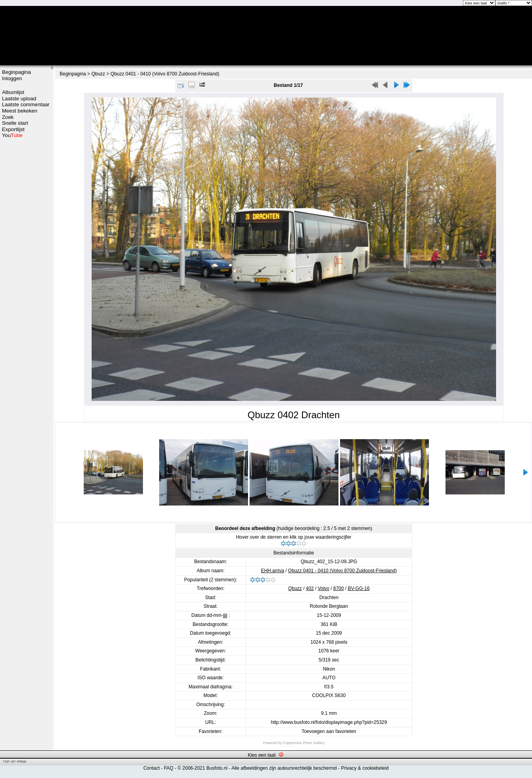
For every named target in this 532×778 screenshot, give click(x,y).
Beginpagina (16, 72)
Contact (151, 768)
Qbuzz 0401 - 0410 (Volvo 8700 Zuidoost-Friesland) (165, 74)
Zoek (8, 117)
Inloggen (12, 78)
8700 (339, 588)
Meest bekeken (20, 111)
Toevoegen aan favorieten (329, 731)
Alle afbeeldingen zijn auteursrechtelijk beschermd (284, 768)
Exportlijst (13, 129)
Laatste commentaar (26, 104)
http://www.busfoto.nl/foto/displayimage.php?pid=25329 (329, 722)
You (12, 135)
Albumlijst (13, 92)
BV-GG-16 (358, 588)
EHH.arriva (273, 571)
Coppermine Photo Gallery (303, 743)
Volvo (323, 588)
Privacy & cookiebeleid (365, 768)
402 (310, 588)
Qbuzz (98, 74)
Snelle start (15, 123)
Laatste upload (19, 99)
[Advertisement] (26, 169)
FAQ (169, 768)
